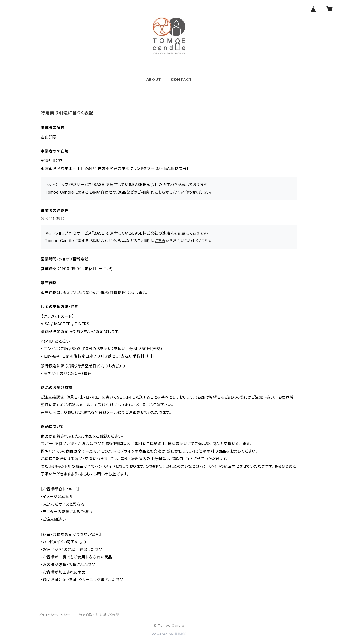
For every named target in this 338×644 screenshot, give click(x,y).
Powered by (169, 634)
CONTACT (182, 79)
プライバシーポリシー (54, 615)
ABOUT (154, 79)
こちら (160, 192)
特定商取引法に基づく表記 (99, 615)
